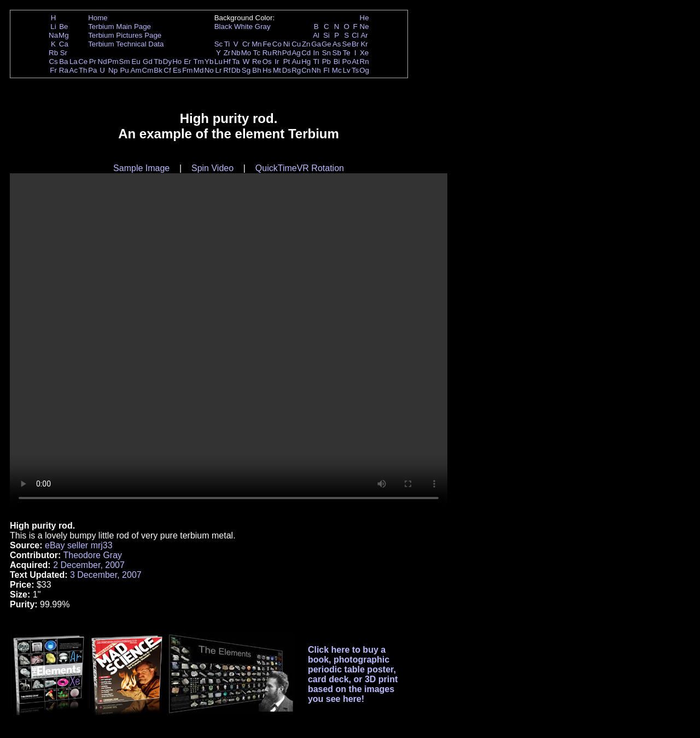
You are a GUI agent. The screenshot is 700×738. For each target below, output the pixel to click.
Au (296, 61)
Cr (246, 44)
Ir (277, 61)
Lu (218, 61)
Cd (306, 53)
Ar (364, 35)
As (337, 44)
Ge (326, 44)
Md (199, 70)
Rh (277, 53)
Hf (227, 61)
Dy (167, 61)
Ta (236, 61)
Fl (326, 70)
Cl (355, 35)
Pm (113, 61)
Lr (219, 70)
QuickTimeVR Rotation (300, 168)
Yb (209, 61)
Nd (103, 61)
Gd (148, 61)
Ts (355, 70)
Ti (227, 44)
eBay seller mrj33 (79, 545)
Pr (93, 61)
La (74, 61)
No (209, 70)
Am (136, 70)
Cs (53, 61)
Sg (246, 70)
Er (187, 61)
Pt (287, 61)
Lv (347, 70)
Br (355, 44)
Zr (227, 53)
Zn (306, 44)
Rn (364, 61)
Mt (277, 70)
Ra (64, 70)
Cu (296, 44)
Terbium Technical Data (126, 44)
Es (177, 70)
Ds (287, 70)
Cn (306, 70)
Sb (337, 53)
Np (113, 70)
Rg (296, 70)
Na (53, 35)
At (355, 61)
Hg (306, 61)
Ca (64, 44)
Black (223, 27)
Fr (53, 70)
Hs (267, 70)
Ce (83, 61)
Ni (287, 44)
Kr (364, 44)
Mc (337, 70)
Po (347, 61)
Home (98, 18)
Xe (364, 53)
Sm (125, 61)
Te (347, 53)
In (316, 53)
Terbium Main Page (119, 27)
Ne (364, 27)
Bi (337, 61)
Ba (63, 61)
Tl (316, 61)
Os (267, 61)
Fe (267, 44)
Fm (187, 70)
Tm (198, 61)
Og (364, 70)
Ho (177, 61)
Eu (136, 61)
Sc (219, 44)
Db (236, 70)
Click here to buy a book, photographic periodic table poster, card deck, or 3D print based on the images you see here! (353, 674)
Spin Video (212, 168)
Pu (124, 70)
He (364, 18)
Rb (53, 53)
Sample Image (141, 168)
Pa (92, 70)
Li (53, 27)
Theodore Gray (92, 555)
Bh (256, 70)
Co (277, 44)
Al (316, 35)
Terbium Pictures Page (125, 35)
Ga (316, 44)
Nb (236, 53)
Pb (326, 61)
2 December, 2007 (89, 565)
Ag (296, 53)
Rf (227, 70)
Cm (148, 70)
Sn (326, 53)
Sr (64, 53)
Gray (263, 27)
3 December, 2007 (106, 575)
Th (83, 70)
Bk (158, 70)
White (243, 27)
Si (326, 35)
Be (63, 27)
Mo (246, 53)
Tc (257, 53)
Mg (64, 35)
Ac (74, 70)
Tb (158, 61)
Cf (167, 70)
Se (347, 44)
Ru (267, 53)
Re (257, 61)
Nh (316, 70)
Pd (287, 53)
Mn (257, 44)
